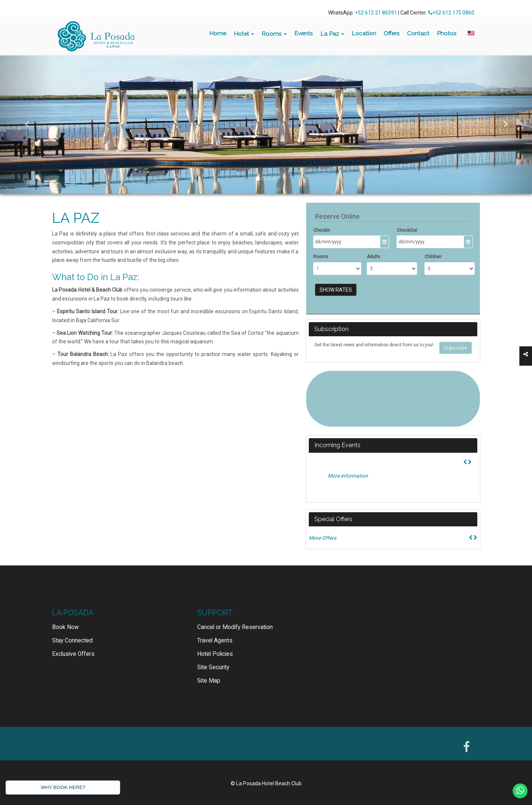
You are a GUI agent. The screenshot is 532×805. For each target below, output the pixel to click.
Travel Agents (215, 641)
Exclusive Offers (73, 654)
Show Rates (336, 290)
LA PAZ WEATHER (393, 399)
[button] (27, 125)
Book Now (65, 627)
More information (348, 476)
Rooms (274, 34)
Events (304, 33)
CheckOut (407, 230)
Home (218, 33)
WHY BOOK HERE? (63, 787)
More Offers (323, 538)
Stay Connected (72, 641)
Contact (418, 33)
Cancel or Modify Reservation (235, 627)
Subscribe (456, 348)
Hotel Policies (215, 654)
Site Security (213, 667)
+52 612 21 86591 (376, 13)
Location (364, 33)
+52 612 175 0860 (451, 13)
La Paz (332, 34)
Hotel (244, 34)
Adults (374, 257)
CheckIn (322, 230)
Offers (392, 33)
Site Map (209, 681)
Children (433, 257)
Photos (447, 33)
